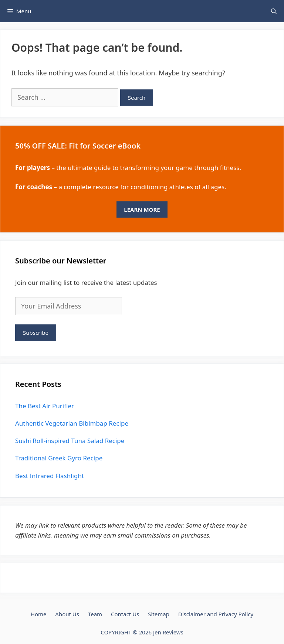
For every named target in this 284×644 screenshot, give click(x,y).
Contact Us (125, 614)
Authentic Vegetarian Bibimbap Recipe (72, 423)
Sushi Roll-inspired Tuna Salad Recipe (70, 441)
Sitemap (159, 614)
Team (95, 614)
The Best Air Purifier (45, 406)
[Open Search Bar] (274, 11)
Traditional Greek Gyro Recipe (59, 458)
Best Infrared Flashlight (50, 476)
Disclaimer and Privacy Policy (216, 614)
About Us (67, 614)
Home (39, 614)
